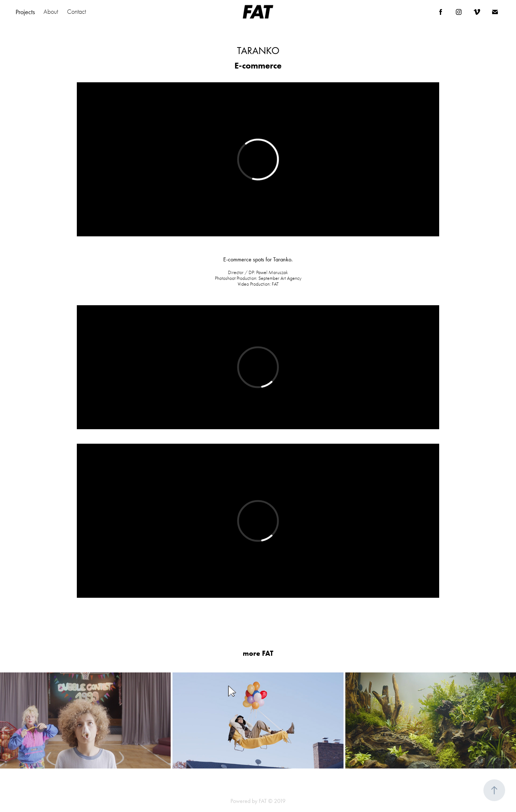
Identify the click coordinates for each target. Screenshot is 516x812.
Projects (25, 12)
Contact (76, 12)
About (51, 12)
